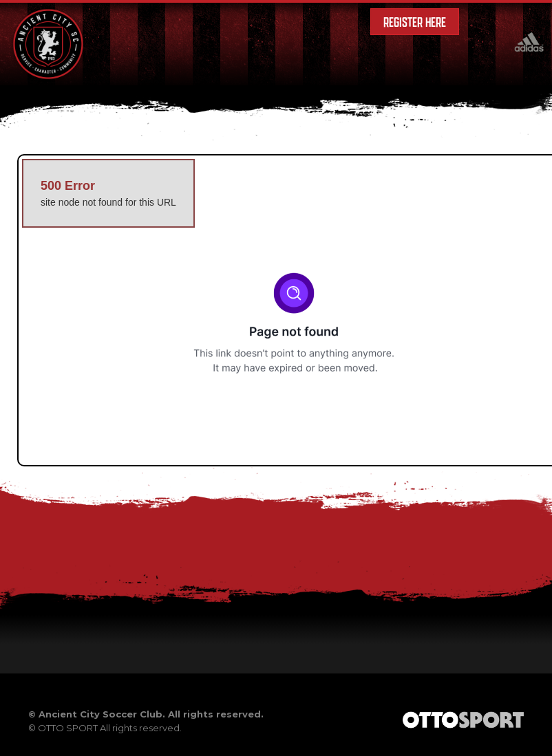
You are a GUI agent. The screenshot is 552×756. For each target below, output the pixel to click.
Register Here (415, 22)
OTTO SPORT (68, 728)
